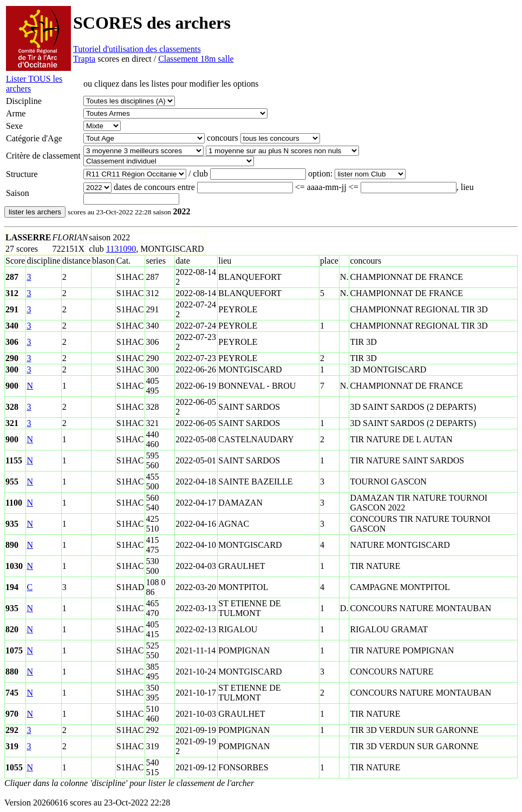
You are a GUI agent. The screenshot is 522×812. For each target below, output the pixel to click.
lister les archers (35, 212)
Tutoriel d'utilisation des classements (137, 49)
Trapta (84, 59)
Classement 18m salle (196, 59)
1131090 (121, 249)
